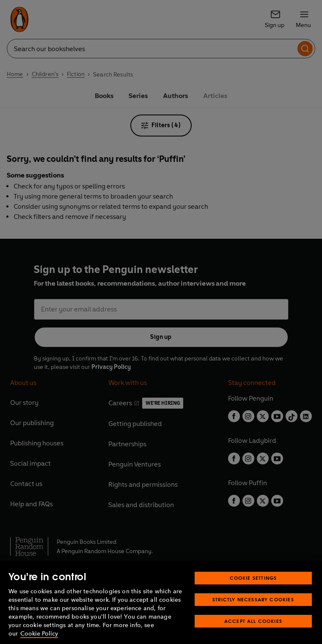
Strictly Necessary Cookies (253, 610)
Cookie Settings (253, 588)
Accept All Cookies (253, 632)
